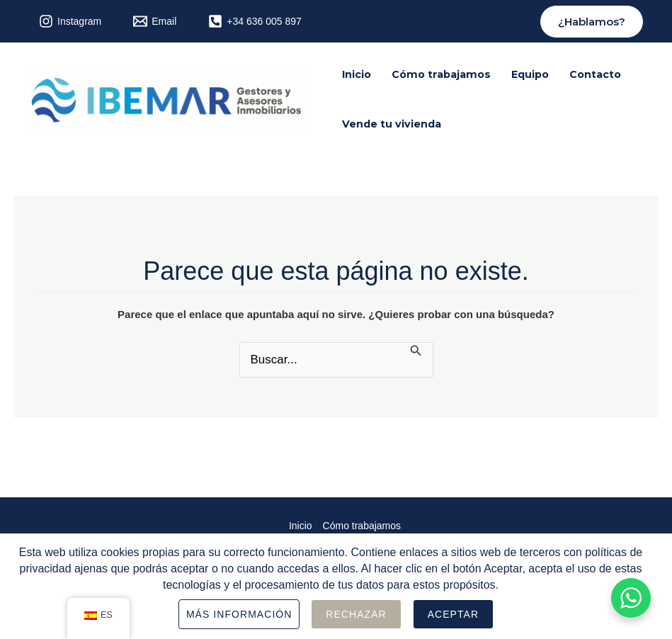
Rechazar (356, 614)
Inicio (357, 74)
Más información (239, 614)
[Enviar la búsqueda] (416, 352)
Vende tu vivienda (392, 124)
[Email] (155, 21)
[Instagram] (70, 21)
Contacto (595, 74)
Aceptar (453, 614)
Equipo (530, 74)
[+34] (255, 21)
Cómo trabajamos (441, 74)
